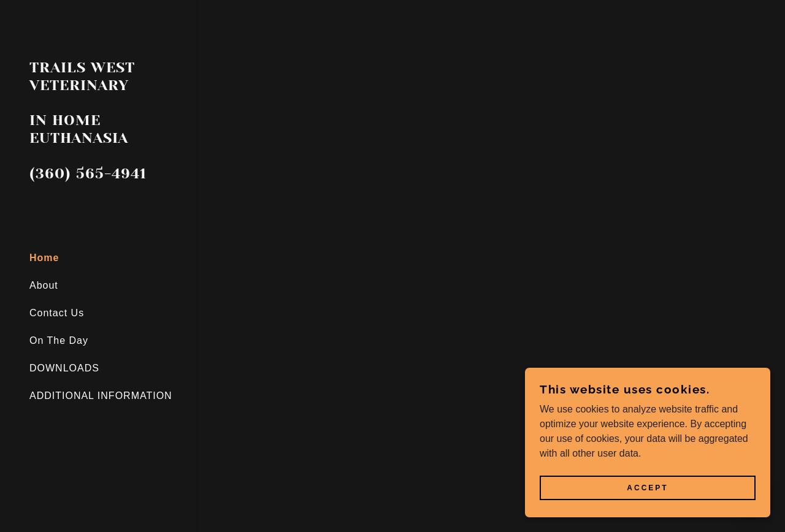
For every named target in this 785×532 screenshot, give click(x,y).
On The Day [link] (59, 340)
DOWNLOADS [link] (64, 368)
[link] (98, 175)
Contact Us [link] (57, 313)
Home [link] (44, 258)
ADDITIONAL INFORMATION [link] (101, 396)
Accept (647, 488)
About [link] (44, 285)
